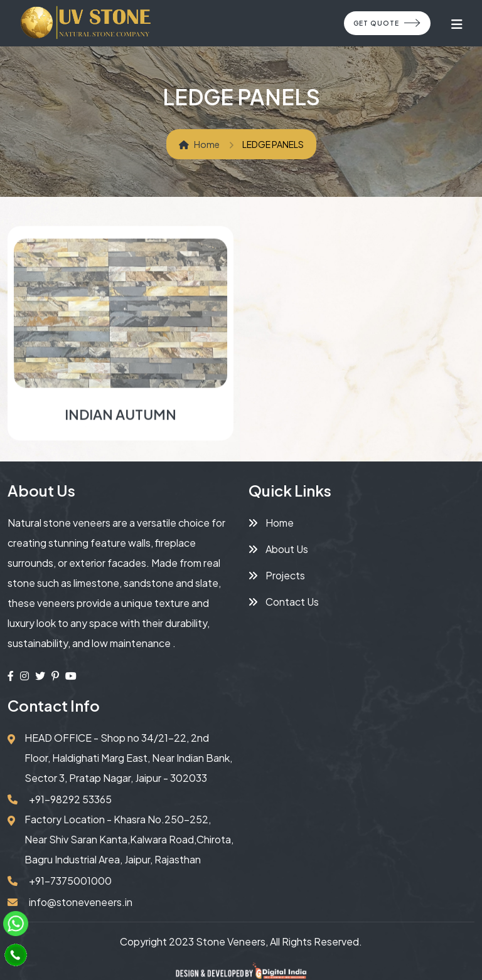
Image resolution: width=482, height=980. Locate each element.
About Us (278, 549)
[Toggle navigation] (457, 24)
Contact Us (284, 602)
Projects (277, 575)
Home (199, 144)
